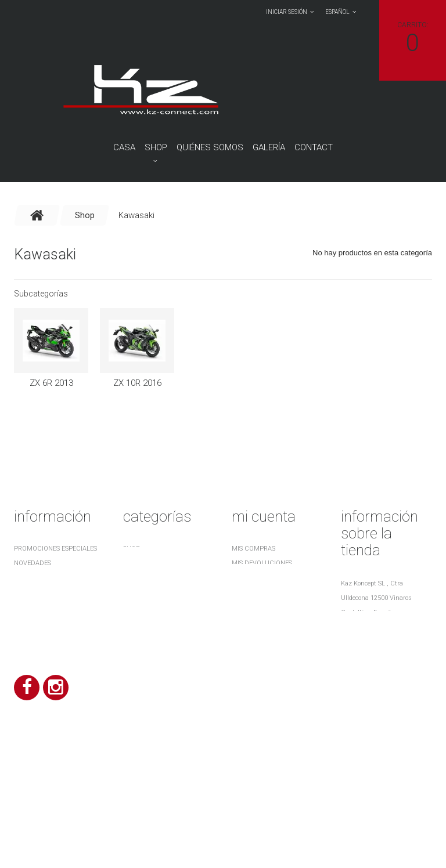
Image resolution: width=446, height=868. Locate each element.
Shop (156, 147)
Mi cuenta (264, 516)
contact (314, 147)
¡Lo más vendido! (42, 578)
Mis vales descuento (267, 578)
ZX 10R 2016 (137, 383)
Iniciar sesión (287, 12)
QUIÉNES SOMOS (210, 147)
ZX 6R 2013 (51, 383)
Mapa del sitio (38, 662)
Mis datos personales (269, 607)
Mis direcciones (259, 592)
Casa (124, 147)
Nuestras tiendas (44, 592)
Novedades (33, 563)
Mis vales (247, 621)
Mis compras (253, 549)
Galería (269, 147)
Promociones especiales (55, 549)
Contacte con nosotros (57, 607)
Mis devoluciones (262, 563)
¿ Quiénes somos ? (44, 647)
